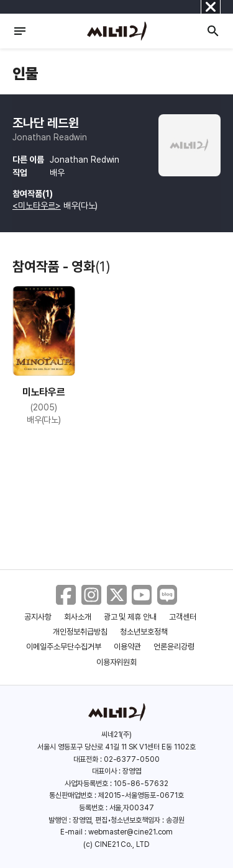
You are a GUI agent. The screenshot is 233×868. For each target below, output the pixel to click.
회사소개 (78, 617)
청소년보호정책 (144, 632)
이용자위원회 (117, 662)
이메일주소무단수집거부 (64, 647)
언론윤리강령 (174, 647)
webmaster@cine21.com (130, 832)
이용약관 (127, 647)
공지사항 (38, 617)
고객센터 (183, 617)
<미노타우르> (37, 206)
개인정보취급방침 (80, 632)
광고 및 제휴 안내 (130, 617)
